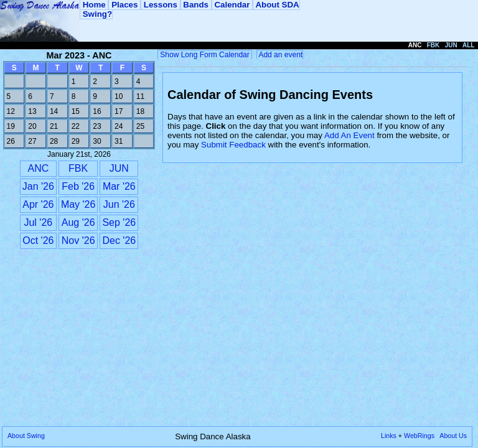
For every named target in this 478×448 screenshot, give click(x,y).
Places (124, 5)
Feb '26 (78, 186)
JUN (119, 168)
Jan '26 (38, 186)
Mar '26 (119, 186)
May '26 (78, 204)
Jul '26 (38, 222)
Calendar (232, 5)
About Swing (26, 436)
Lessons (160, 5)
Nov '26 (78, 240)
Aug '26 (78, 222)
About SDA (276, 5)
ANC (38, 168)
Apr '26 (38, 204)
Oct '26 (38, 240)
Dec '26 (119, 240)
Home (94, 5)
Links (389, 436)
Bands (196, 5)
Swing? (96, 14)
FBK (78, 168)
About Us (453, 436)
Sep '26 (119, 222)
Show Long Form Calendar (205, 55)
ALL (468, 45)
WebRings (419, 436)
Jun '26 (119, 204)
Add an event (280, 55)
